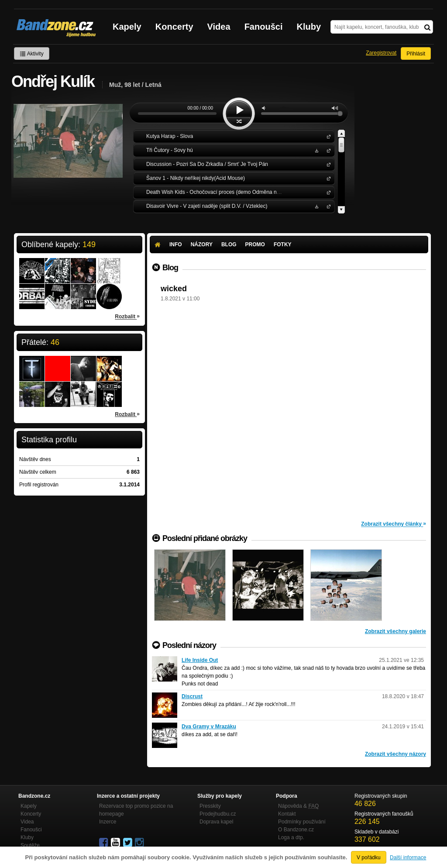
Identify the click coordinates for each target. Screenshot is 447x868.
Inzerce (108, 822)
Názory (202, 245)
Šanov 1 (327, 178)
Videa (219, 27)
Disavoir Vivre (327, 206)
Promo (255, 245)
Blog (229, 245)
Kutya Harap (327, 136)
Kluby (309, 27)
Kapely (127, 27)
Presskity (210, 806)
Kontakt (287, 814)
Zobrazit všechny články (394, 524)
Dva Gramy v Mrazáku (209, 727)
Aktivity (32, 54)
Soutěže (30, 845)
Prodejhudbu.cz (218, 814)
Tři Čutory (327, 150)
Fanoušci (264, 27)
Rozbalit (127, 316)
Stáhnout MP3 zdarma (316, 150)
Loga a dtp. (291, 837)
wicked (174, 289)
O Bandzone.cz (296, 830)
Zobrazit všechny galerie (395, 631)
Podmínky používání (302, 822)
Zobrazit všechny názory (395, 754)
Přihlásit (416, 54)
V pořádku (369, 858)
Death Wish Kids (327, 192)
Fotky (283, 245)
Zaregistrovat (381, 53)
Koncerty (174, 27)
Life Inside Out (200, 660)
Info (176, 245)
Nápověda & (298, 806)
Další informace (408, 858)
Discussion (327, 164)
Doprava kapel (216, 822)
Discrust (192, 696)
